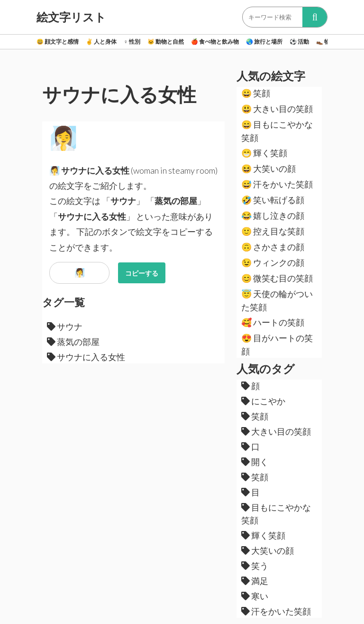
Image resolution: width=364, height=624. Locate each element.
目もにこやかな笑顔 (277, 131)
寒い (255, 596)
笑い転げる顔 (273, 200)
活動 (299, 42)
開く (255, 462)
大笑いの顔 (268, 168)
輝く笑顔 (264, 153)
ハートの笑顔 (273, 322)
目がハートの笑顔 (277, 345)
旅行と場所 (264, 42)
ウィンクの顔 (273, 262)
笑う (255, 566)
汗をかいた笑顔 (277, 184)
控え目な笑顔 (273, 231)
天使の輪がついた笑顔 (277, 300)
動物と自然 (166, 42)
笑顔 (256, 93)
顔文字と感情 (58, 42)
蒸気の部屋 (73, 342)
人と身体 (101, 42)
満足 (255, 581)
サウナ (65, 326)
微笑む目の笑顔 (277, 278)
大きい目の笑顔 (277, 109)
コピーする (142, 273)
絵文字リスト (71, 17)
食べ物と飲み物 (215, 42)
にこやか (263, 401)
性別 (132, 42)
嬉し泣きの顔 (273, 215)
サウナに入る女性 (86, 357)
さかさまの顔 (273, 247)
